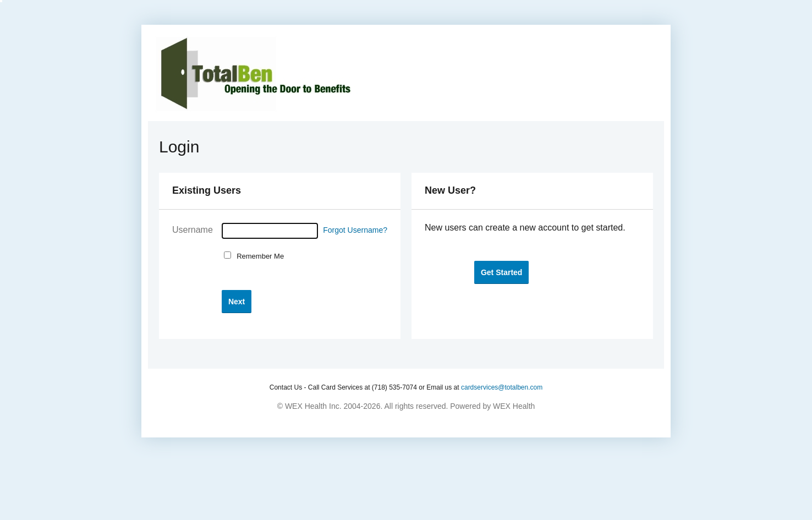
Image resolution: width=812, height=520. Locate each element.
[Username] (270, 231)
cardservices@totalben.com (502, 387)
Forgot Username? (355, 230)
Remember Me (258, 256)
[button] (237, 301)
